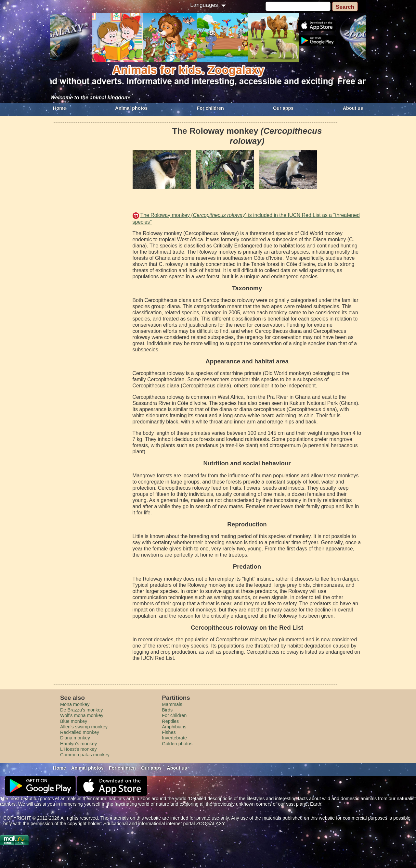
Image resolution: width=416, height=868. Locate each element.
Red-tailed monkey (80, 732)
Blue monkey (74, 721)
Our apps (283, 108)
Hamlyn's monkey (78, 744)
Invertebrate (174, 738)
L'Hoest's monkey (78, 749)
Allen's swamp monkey (84, 727)
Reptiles (170, 721)
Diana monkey (75, 738)
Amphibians (174, 727)
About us (353, 108)
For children (210, 108)
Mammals (172, 704)
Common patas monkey (85, 755)
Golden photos (177, 744)
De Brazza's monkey (82, 710)
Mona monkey (75, 704)
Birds (167, 710)
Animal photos (131, 108)
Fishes (169, 732)
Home (59, 108)
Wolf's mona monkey (82, 715)
